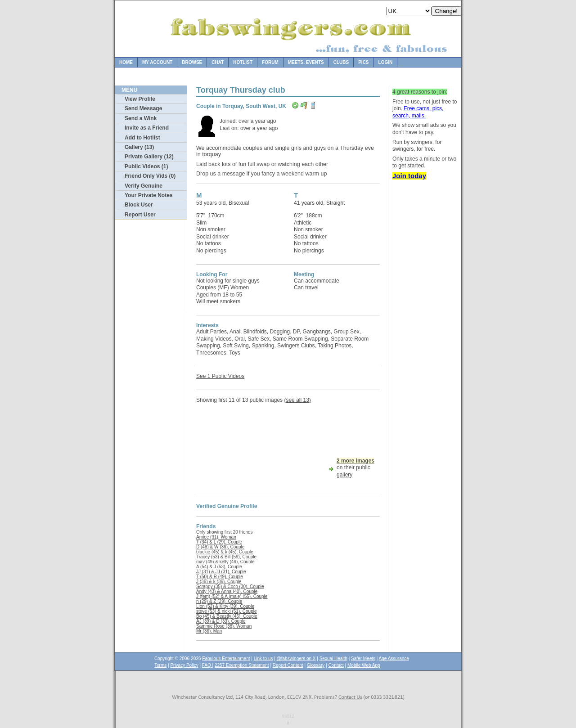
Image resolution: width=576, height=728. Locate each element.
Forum (270, 62)
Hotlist (243, 62)
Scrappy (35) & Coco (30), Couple (230, 586)
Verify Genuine (144, 186)
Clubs (341, 62)
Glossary (316, 665)
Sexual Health (333, 658)
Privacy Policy (184, 665)
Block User (139, 205)
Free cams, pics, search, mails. (418, 112)
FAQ (207, 665)
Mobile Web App (364, 665)
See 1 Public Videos (220, 376)
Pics (363, 62)
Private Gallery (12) (149, 157)
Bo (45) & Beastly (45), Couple (227, 616)
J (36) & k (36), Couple (219, 582)
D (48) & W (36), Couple (220, 547)
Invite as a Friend (147, 128)
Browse (192, 62)
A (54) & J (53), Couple (219, 567)
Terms (160, 665)
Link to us (263, 658)
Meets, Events (306, 62)
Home (126, 62)
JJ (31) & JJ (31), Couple (221, 572)
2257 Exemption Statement (242, 665)
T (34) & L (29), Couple (219, 542)
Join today (409, 176)
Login (386, 62)
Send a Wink (141, 118)
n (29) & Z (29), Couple (219, 601)
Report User (140, 215)
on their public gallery (355, 468)
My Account (157, 62)
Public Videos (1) (146, 166)
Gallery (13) (139, 147)
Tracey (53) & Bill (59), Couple (226, 557)
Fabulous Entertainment (226, 658)
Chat (218, 62)
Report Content (288, 665)
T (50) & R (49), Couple (220, 577)
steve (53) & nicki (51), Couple (227, 611)
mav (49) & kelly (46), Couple (225, 562)
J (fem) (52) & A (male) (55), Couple (232, 596)
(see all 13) (297, 400)
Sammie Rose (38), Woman (224, 626)
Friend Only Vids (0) (150, 176)
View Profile (140, 99)
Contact (336, 665)
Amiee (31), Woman (216, 537)
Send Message (143, 108)
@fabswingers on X (296, 658)
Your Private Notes (148, 195)
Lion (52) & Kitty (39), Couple (225, 606)
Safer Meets (363, 658)
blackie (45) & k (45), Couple (225, 552)
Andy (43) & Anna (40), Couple (227, 591)
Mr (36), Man (209, 631)
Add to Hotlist (142, 138)
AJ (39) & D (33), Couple (221, 621)
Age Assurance (394, 658)
